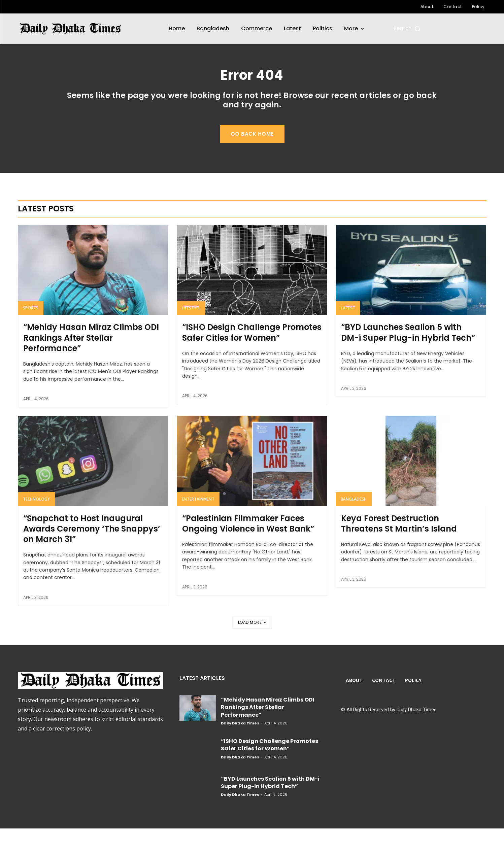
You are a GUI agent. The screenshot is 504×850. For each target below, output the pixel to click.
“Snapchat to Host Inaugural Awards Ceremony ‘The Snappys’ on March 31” (92, 550)
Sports (31, 330)
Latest (348, 330)
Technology (36, 521)
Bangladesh (354, 521)
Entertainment (198, 521)
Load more (252, 644)
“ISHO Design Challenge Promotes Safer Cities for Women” (252, 354)
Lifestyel (191, 330)
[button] (408, 28)
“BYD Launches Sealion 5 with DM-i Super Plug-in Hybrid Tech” (408, 354)
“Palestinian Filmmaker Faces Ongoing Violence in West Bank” (248, 545)
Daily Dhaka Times (240, 745)
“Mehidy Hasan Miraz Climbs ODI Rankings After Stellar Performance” (91, 359)
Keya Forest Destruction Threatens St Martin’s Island (399, 545)
